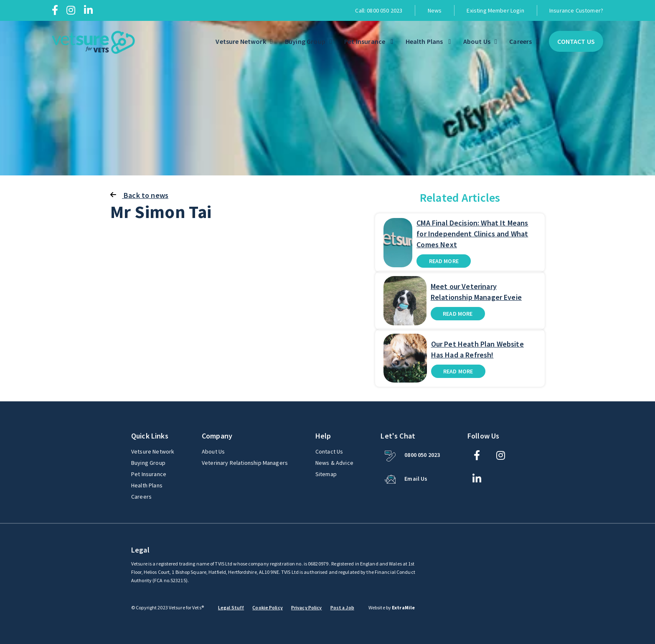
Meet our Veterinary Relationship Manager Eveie (476, 292)
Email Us (416, 479)
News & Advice (334, 463)
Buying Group (305, 41)
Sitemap (326, 474)
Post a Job (342, 607)
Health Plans (425, 41)
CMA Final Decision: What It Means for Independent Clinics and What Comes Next (472, 234)
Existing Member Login (495, 10)
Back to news (139, 195)
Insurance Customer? (576, 10)
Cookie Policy (267, 607)
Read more (444, 261)
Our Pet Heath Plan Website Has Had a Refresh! (477, 349)
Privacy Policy (307, 607)
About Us (477, 41)
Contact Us (576, 41)
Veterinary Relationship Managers (245, 463)
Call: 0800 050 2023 (379, 10)
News (435, 10)
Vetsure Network (241, 41)
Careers (520, 41)
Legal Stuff (231, 607)
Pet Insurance (365, 41)
